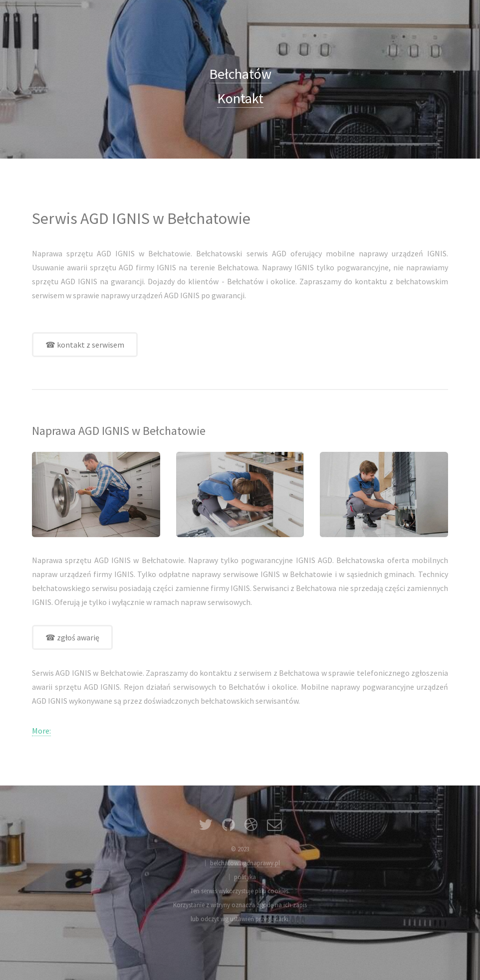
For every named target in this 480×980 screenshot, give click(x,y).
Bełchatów (240, 74)
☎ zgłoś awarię (72, 637)
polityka (245, 877)
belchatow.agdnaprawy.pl (245, 863)
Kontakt (240, 98)
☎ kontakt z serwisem (85, 345)
